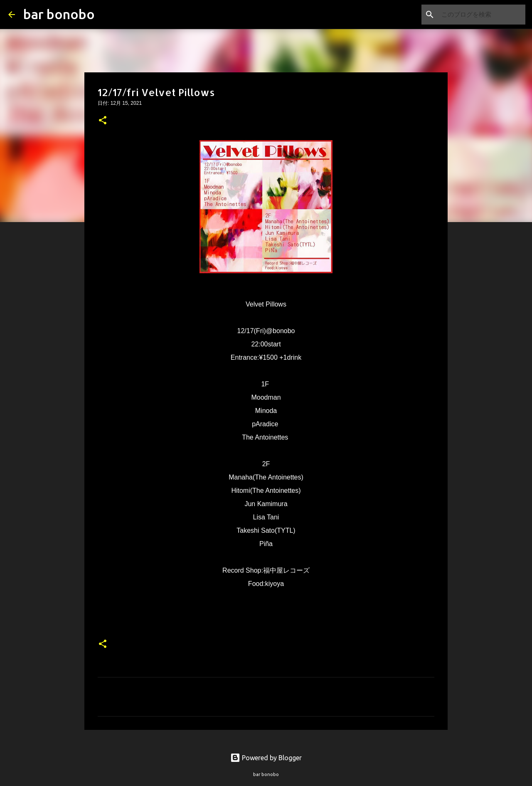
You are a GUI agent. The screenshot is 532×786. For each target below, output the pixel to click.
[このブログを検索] (482, 15)
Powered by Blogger (266, 758)
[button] (103, 121)
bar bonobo (59, 14)
